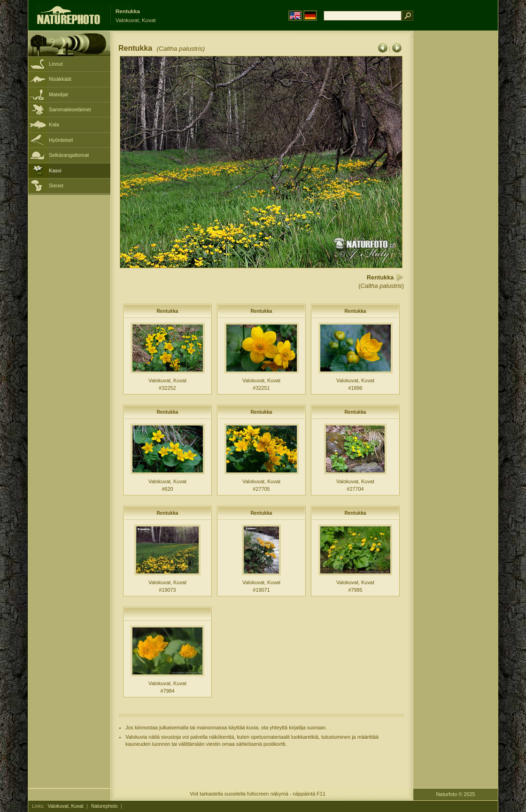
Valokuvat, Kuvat (66, 806)
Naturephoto (104, 806)
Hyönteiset (61, 140)
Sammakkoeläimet (70, 109)
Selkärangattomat (69, 155)
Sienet (56, 186)
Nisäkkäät (60, 79)
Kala (54, 124)
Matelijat (58, 94)
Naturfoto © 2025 (456, 794)
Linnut (56, 64)
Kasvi (55, 170)
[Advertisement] (456, 181)
